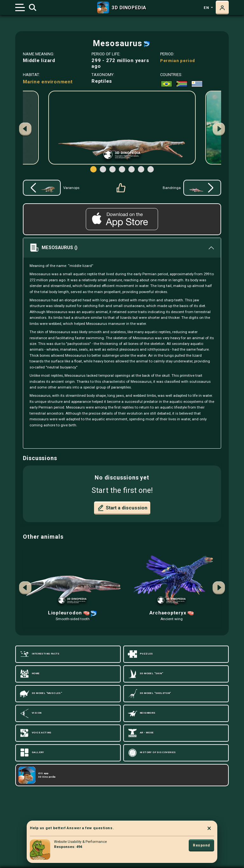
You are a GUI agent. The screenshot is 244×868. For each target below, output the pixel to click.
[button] (219, 130)
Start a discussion (122, 508)
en (207, 8)
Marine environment (48, 82)
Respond (201, 845)
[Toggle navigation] (20, 7)
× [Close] (209, 828)
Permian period (178, 60)
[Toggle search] (33, 8)
